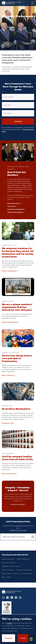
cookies (9, 623)
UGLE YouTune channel (15, 212)
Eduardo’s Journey (13, 203)
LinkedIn (12, 598)
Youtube (16, 598)
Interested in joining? (17, 504)
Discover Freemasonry (8, 559)
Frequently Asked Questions (24, 570)
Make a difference (8, 375)
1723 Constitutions (27, 574)
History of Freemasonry (10, 322)
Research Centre (7, 574)
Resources (17, 574)
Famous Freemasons (9, 474)
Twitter (3, 598)
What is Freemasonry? (9, 271)
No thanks (9, 638)
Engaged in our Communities (10, 566)
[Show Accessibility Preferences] (31, 639)
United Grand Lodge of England (12, 3)
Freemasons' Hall (8, 423)
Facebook (8, 598)
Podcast (9, 577)
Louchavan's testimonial (15, 209)
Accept (23, 638)
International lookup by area (18, 530)
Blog (3, 577)
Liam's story (11, 206)
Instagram (20, 598)
